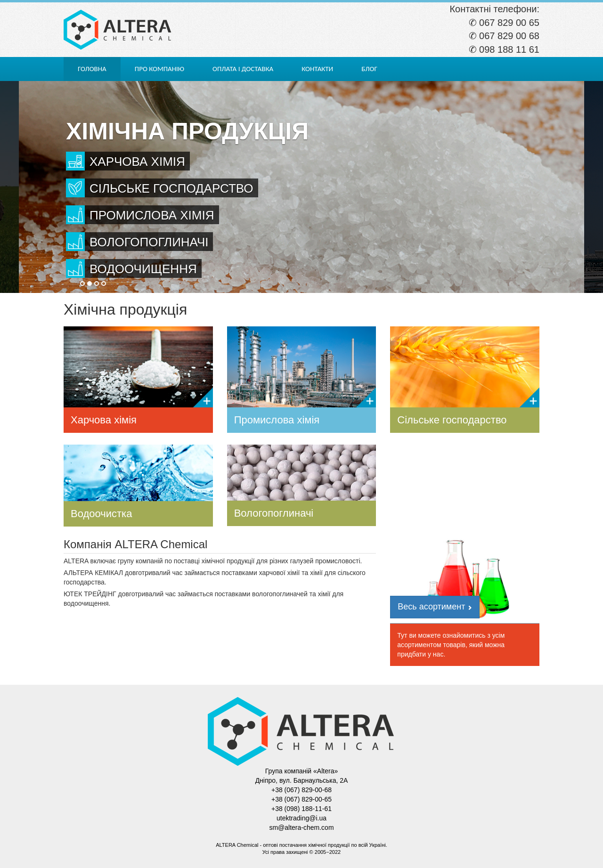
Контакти (317, 69)
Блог (369, 69)
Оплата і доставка (243, 69)
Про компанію (159, 69)
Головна (92, 69)
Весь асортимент (435, 606)
